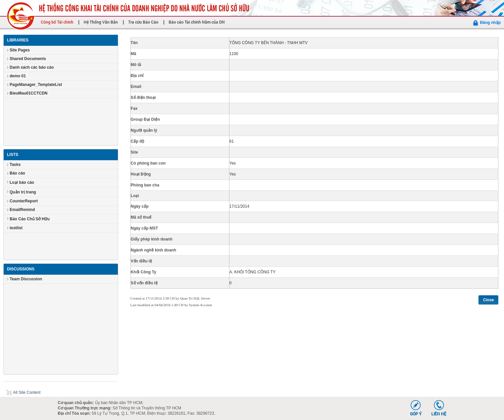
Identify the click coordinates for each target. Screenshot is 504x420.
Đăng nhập (490, 23)
